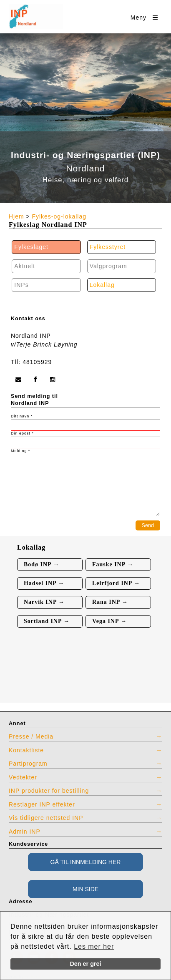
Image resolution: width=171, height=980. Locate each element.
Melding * (20, 451)
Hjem (16, 216)
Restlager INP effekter (42, 804)
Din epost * (22, 433)
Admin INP (25, 832)
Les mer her (94, 946)
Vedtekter (23, 777)
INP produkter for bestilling (49, 791)
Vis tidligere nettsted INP (46, 818)
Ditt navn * (22, 416)
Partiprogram (28, 764)
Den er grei (85, 964)
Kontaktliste (26, 750)
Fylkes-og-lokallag (59, 216)
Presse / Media (31, 736)
